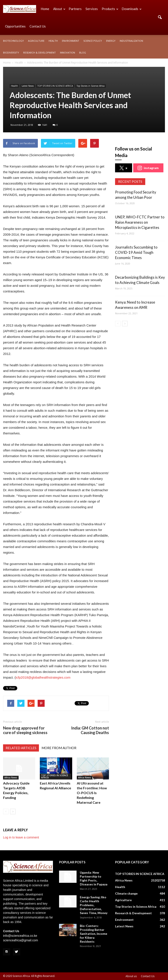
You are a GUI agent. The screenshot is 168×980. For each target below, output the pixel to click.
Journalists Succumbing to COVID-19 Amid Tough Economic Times (136, 252)
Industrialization (131, 41)
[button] (160, 17)
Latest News (28, 86)
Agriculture (36, 41)
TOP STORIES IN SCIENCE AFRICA (55, 86)
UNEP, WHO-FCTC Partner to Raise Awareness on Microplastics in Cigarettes (140, 222)
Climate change (126, 893)
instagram (148, 168)
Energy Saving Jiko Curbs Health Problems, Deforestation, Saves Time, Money (94, 905)
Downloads (132, 9)
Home (45, 9)
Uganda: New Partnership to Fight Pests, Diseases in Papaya (94, 878)
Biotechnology (13, 41)
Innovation (67, 53)
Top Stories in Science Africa (91, 86)
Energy (111, 41)
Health (53, 41)
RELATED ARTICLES (21, 748)
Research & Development (39, 53)
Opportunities (15, 26)
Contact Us (38, 26)
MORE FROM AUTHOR (59, 748)
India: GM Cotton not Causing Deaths (90, 730)
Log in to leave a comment (21, 837)
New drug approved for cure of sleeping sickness (25, 730)
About (59, 9)
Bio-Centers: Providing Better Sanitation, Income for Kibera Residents (94, 934)
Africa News (11, 778)
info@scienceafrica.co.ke (20, 936)
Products (110, 9)
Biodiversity (11, 53)
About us (131, 976)
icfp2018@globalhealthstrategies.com (43, 677)
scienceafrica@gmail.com (21, 940)
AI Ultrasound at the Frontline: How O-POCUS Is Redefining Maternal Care (92, 793)
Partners (75, 9)
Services (92, 9)
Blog (83, 53)
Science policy (93, 41)
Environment (71, 41)
